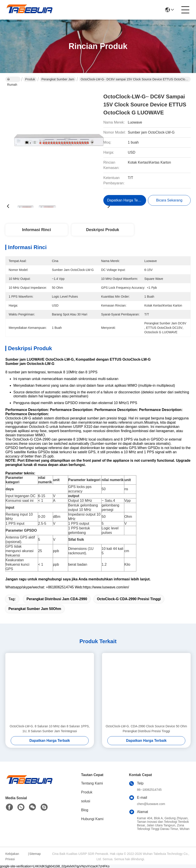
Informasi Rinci (37, 230)
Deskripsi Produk (103, 230)
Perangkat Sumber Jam (58, 79)
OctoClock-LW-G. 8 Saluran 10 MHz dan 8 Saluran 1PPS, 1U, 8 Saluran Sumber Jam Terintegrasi (50, 729)
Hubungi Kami (92, 819)
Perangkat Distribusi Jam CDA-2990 (57, 599)
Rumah (12, 80)
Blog (85, 810)
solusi (86, 801)
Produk (30, 79)
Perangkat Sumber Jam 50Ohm (35, 609)
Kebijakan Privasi (12, 856)
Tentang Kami (92, 783)
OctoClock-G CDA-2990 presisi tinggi (129, 599)
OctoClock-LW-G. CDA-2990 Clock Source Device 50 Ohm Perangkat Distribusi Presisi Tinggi (146, 729)
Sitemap (35, 854)
